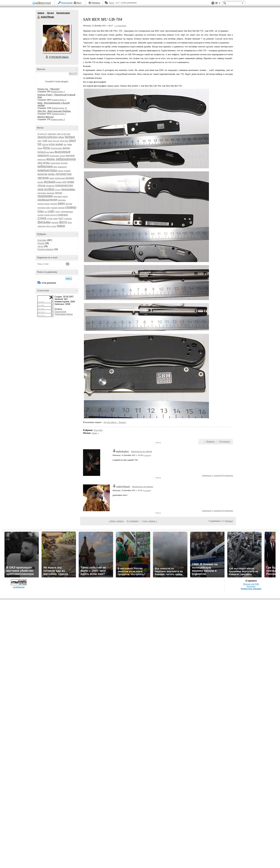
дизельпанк (54, 156)
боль (47, 148)
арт (65, 144)
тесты (40, 246)
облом (41, 185)
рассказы (62, 200)
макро (52, 178)
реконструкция (44, 204)
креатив (42, 174)
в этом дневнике (48, 283)
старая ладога (50, 215)
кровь (51, 174)
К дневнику (133, 521)
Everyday (42, 240)
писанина (51, 193)
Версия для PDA (251, 584)
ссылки (40, 215)
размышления (47, 200)
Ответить (207, 475)
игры (47, 163)
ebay (61, 137)
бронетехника (56, 148)
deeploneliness (48, 137)
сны (41, 211)
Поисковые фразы (64, 314)
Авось (111, 3)
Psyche (41, 243)
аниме (59, 144)
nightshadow (123, 451)
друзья (62, 156)
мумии (59, 182)
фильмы (44, 222)
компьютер (62, 167)
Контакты (251, 586)
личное (43, 178)
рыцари (54, 208)
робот (48, 208)
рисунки (69, 204)
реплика (54, 204)
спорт (57, 212)
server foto (64, 141)
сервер (71, 207)
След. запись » (150, 521)
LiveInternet (42, 3)
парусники (42, 193)
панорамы (68, 189)
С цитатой (217, 475)
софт (51, 211)
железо (70, 155)
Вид (218, 4)
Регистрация (67, 3)
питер (59, 193)
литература (63, 174)
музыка (50, 182)
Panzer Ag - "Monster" (49, 89)
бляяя (40, 148)
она (40, 189)
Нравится (211, 441)
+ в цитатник (120, 26)
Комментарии (63, 13)
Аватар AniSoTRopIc (56, 38)
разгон (65, 196)
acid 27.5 (44, 134)
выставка (50, 152)
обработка (50, 186)
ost (45, 141)
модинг (70, 178)
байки (70, 144)
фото (63, 222)
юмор (61, 226)
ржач (61, 203)
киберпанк (45, 166)
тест (61, 218)
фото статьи (51, 226)
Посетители (60, 312)
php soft (56, 141)
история (64, 163)
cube (68, 134)
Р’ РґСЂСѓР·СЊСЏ (59, 57)
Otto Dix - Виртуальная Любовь (54, 111)
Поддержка (213, 3)
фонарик (55, 222)
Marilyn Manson (46, 117)
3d (38, 134)
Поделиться (225, 441)
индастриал (55, 163)
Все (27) (73, 74)
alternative (52, 134)
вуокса (42, 152)
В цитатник (228, 475)
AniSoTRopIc (39, 17)
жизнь (51, 159)
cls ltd (63, 134)
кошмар (67, 171)
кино (55, 167)
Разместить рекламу (251, 589)
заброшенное (66, 159)
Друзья (50, 13)
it (42, 141)
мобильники (60, 178)
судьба (50, 219)
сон (46, 212)
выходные (63, 152)
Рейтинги (96, 3)
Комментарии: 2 (58, 92)
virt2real (45, 144)
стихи (42, 218)
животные (42, 159)
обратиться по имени (142, 451)
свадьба (61, 208)
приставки (58, 196)
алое (52, 144)
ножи (71, 182)
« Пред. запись (116, 521)
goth (39, 141)
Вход (79, 3)
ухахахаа (68, 219)
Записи (41, 13)
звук (40, 163)
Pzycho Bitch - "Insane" (115, 422)
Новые (229, 521)
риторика (41, 208)
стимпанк (62, 215)
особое (49, 189)
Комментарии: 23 (59, 108)
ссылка (147, 455)
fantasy (70, 137)
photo (50, 141)
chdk (59, 134)
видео (66, 148)
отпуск (58, 190)
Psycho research (45, 249)
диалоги (43, 155)
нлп (64, 182)
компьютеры (47, 170)
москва (40, 182)
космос (61, 171)
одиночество (64, 185)
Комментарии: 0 (59, 100)
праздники (45, 196)
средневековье (67, 212)
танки (55, 219)
